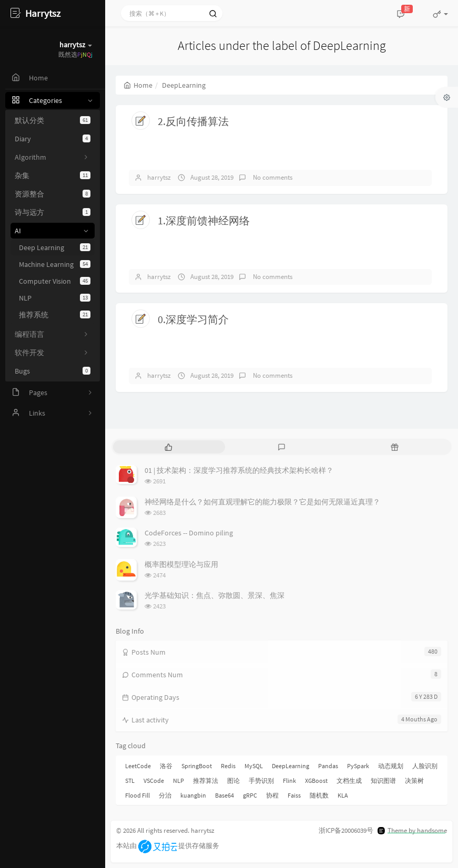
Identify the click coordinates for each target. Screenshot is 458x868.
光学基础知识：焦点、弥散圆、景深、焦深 (215, 595)
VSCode (154, 781)
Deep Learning (55, 247)
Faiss (294, 795)
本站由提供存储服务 (168, 846)
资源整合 (53, 194)
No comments (272, 177)
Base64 (225, 795)
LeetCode (138, 766)
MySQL (254, 766)
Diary (53, 139)
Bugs (53, 371)
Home (138, 85)
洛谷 (166, 766)
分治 (165, 795)
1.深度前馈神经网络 (204, 220)
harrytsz (159, 177)
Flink (289, 781)
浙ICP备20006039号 (346, 830)
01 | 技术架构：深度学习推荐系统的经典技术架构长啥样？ (239, 470)
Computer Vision (55, 281)
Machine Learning (55, 264)
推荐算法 (206, 781)
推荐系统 (55, 315)
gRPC (250, 795)
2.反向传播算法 (193, 121)
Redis (228, 766)
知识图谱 (383, 781)
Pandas (328, 766)
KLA (343, 795)
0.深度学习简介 (193, 319)
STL (130, 781)
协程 (272, 795)
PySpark (358, 766)
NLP (55, 298)
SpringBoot (197, 766)
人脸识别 (425, 766)
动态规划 (391, 766)
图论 (233, 781)
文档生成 (349, 781)
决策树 (414, 781)
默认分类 (53, 120)
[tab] (169, 447)
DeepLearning (291, 766)
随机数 (319, 795)
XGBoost (316, 781)
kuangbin (193, 795)
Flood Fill (138, 795)
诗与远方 (53, 212)
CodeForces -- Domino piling (189, 533)
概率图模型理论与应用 (181, 564)
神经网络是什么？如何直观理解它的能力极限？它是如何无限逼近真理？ (262, 502)
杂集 (53, 175)
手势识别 (261, 781)
